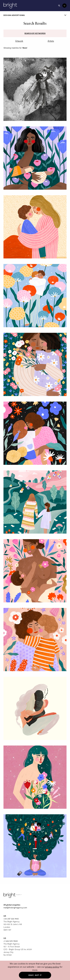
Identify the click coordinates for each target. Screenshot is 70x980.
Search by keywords (35, 33)
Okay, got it (35, 975)
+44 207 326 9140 (11, 919)
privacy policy (52, 967)
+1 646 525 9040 (11, 941)
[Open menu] (64, 6)
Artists (51, 41)
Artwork (19, 41)
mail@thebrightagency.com (15, 908)
